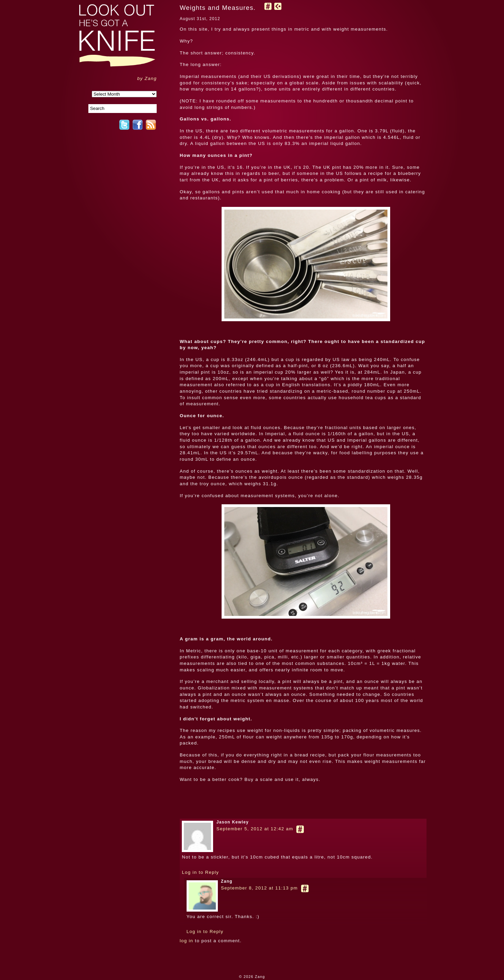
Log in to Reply (200, 872)
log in (187, 941)
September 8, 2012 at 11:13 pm (259, 888)
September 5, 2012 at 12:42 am (255, 829)
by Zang (147, 78)
